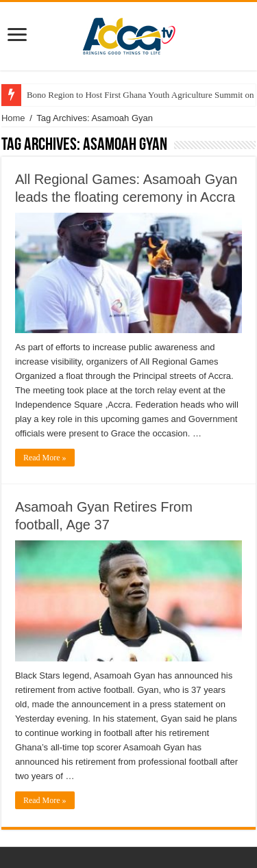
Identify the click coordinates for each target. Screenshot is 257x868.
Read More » (45, 458)
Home (13, 118)
